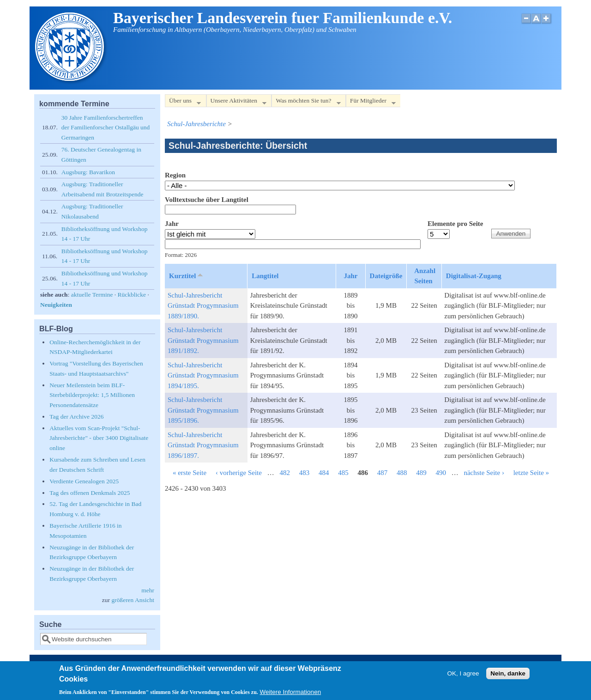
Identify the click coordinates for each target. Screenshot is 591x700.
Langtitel (265, 276)
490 (441, 473)
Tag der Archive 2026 (76, 417)
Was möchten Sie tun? (306, 102)
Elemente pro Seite (455, 224)
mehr (148, 590)
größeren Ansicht (133, 600)
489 (421, 473)
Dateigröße (386, 276)
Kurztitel (187, 275)
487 (383, 473)
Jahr (172, 224)
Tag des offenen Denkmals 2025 (90, 493)
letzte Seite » (531, 473)
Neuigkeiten (56, 305)
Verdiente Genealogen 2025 (84, 481)
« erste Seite (190, 473)
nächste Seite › (484, 473)
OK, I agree (463, 676)
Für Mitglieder (371, 102)
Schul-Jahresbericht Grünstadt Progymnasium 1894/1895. (203, 375)
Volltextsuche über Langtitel (207, 200)
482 (285, 473)
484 (324, 473)
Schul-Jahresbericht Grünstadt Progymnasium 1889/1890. (203, 306)
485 (343, 473)
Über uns (183, 102)
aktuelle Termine (92, 295)
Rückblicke (132, 295)
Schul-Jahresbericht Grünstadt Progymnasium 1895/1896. (203, 410)
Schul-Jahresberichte (196, 124)
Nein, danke (508, 676)
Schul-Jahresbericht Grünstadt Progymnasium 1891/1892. (203, 340)
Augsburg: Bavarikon (88, 172)
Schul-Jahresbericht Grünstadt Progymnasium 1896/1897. (203, 445)
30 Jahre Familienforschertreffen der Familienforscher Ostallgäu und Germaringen (106, 128)
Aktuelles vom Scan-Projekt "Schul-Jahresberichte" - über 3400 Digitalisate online (99, 438)
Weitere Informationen (291, 695)
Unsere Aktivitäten (237, 102)
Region (175, 175)
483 (305, 473)
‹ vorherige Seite (239, 473)
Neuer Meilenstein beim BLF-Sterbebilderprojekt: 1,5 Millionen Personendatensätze (92, 395)
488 (402, 473)
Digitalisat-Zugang (474, 276)
